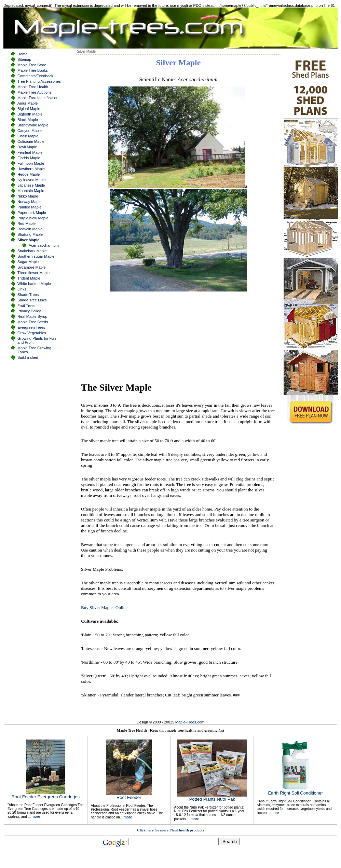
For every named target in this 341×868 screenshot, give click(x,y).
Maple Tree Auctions (35, 92)
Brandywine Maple (33, 125)
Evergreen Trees (31, 327)
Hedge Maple (29, 174)
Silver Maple (28, 240)
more (36, 816)
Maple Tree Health (33, 87)
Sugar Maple (28, 262)
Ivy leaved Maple (32, 180)
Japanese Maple (31, 185)
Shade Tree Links (32, 300)
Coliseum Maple (31, 141)
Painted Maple (29, 207)
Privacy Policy (29, 311)
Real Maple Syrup (32, 316)
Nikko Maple (28, 196)
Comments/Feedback (35, 76)
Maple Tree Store (32, 65)
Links (22, 289)
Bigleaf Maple (29, 109)
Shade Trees (28, 295)
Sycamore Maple (32, 267)
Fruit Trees (26, 306)
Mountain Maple (31, 191)
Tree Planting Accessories (39, 81)
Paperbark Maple (32, 213)
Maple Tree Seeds (33, 322)
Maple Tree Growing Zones (34, 350)
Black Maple (28, 120)
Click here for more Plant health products (170, 830)
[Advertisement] (134, 336)
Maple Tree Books (33, 70)
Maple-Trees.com (190, 722)
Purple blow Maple (33, 218)
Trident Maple (29, 278)
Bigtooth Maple (30, 114)
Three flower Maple (33, 273)
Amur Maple (28, 103)
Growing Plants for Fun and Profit (37, 340)
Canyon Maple (30, 131)
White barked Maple (34, 284)
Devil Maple (27, 147)
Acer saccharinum (44, 245)
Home (22, 54)
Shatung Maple (30, 234)
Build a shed (28, 357)
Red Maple (26, 223)
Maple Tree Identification (38, 98)
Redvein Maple (30, 229)
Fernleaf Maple (30, 152)
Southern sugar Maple (36, 256)
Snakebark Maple (32, 251)
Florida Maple (29, 158)
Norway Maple (29, 202)
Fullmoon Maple (31, 163)
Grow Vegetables (32, 333)
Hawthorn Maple (31, 169)
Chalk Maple (28, 136)
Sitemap (24, 59)
